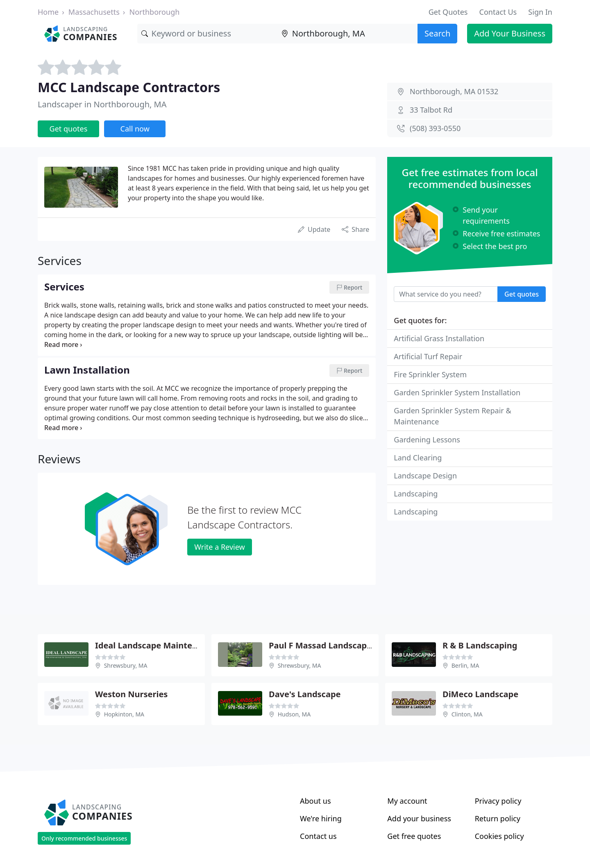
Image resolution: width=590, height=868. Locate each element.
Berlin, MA (465, 665)
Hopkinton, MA (124, 714)
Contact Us (498, 12)
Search (437, 33)
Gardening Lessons (427, 440)
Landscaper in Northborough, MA (102, 104)
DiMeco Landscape (480, 694)
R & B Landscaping (480, 645)
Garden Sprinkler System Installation (457, 392)
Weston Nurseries (131, 694)
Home (48, 12)
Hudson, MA (294, 714)
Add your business (419, 818)
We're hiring (321, 818)
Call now (135, 129)
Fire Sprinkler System (430, 374)
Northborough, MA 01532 (454, 91)
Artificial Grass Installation (439, 338)
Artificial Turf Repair (428, 356)
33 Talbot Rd (431, 110)
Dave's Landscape (305, 694)
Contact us (318, 836)
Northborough (154, 12)
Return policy (498, 818)
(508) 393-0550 (435, 128)
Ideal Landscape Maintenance (156, 645)
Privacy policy (498, 801)
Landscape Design (425, 476)
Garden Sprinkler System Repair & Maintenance (452, 416)
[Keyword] (207, 34)
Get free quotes (414, 836)
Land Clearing (418, 458)
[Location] (347, 34)
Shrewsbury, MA (126, 665)
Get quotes (69, 129)
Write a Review (219, 547)
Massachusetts (94, 12)
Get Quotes (448, 12)
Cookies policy (499, 836)
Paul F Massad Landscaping (324, 645)
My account (407, 801)
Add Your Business (510, 33)
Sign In (540, 12)
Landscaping (416, 494)
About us (315, 801)
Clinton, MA (467, 714)
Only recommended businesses (84, 838)
